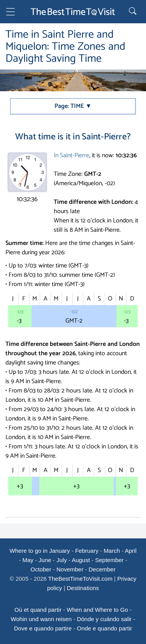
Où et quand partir (38, 610)
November (70, 569)
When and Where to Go (97, 610)
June (45, 560)
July (62, 560)
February (87, 551)
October (41, 569)
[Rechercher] (134, 12)
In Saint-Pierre (71, 155)
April (131, 551)
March (112, 551)
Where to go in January (40, 551)
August (81, 560)
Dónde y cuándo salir (104, 619)
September (109, 560)
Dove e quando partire (43, 628)
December (102, 569)
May (28, 560)
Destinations (83, 588)
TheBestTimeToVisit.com (80, 579)
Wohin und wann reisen (41, 619)
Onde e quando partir (105, 628)
